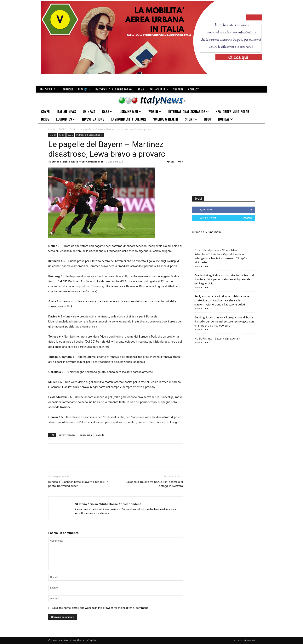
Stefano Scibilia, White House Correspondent (77, 162)
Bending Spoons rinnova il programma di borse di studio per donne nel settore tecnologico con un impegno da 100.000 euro (224, 321)
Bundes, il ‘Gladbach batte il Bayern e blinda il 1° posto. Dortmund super (78, 484)
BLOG (70, 135)
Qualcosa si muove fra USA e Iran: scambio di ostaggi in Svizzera (154, 484)
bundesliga (86, 435)
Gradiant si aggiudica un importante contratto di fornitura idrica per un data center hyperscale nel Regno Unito (224, 279)
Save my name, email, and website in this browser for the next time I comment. (100, 608)
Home (52, 129)
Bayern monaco (67, 435)
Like (250, 210)
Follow (247, 218)
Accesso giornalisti (244, 640)
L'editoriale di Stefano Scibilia (89, 135)
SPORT (62, 129)
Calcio (73, 129)
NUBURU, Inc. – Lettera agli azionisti (217, 338)
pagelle (100, 435)
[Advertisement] (225, 160)
